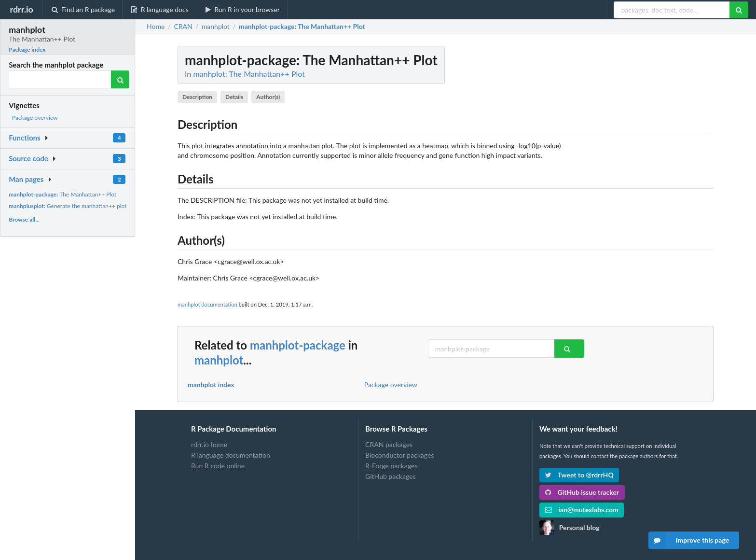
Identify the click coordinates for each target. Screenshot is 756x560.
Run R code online (218, 466)
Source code (28, 158)
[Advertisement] (641, 191)
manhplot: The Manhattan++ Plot (249, 74)
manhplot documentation (207, 304)
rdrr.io (21, 9)
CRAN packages (389, 445)
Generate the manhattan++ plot (68, 206)
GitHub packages (391, 476)
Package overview (35, 118)
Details (234, 97)
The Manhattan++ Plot (62, 194)
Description (197, 97)
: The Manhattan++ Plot (302, 27)
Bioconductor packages (399, 455)
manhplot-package (298, 345)
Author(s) (268, 97)
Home (156, 27)
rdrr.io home (209, 445)
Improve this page (689, 540)
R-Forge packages (391, 466)
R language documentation (231, 455)
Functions (24, 138)
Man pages (26, 179)
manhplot (219, 360)
